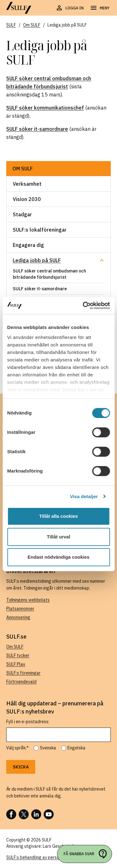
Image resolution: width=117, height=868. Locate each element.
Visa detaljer (84, 496)
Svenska (48, 748)
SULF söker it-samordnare (37, 129)
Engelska (76, 748)
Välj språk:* (17, 748)
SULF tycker (18, 655)
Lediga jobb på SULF (37, 260)
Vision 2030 (27, 199)
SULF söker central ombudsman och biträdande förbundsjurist (49, 274)
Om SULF (23, 169)
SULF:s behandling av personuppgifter (43, 857)
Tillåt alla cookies (59, 516)
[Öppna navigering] (100, 8)
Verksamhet (27, 184)
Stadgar (22, 214)
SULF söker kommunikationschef (45, 108)
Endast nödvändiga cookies (58, 557)
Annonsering (18, 617)
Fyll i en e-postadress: (28, 722)
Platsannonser (20, 609)
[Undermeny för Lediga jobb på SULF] (102, 260)
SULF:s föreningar (23, 673)
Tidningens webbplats (28, 600)
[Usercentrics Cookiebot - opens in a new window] (83, 306)
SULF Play (16, 664)
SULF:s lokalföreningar (40, 230)
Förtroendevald (21, 682)
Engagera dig (28, 245)
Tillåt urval (58, 537)
